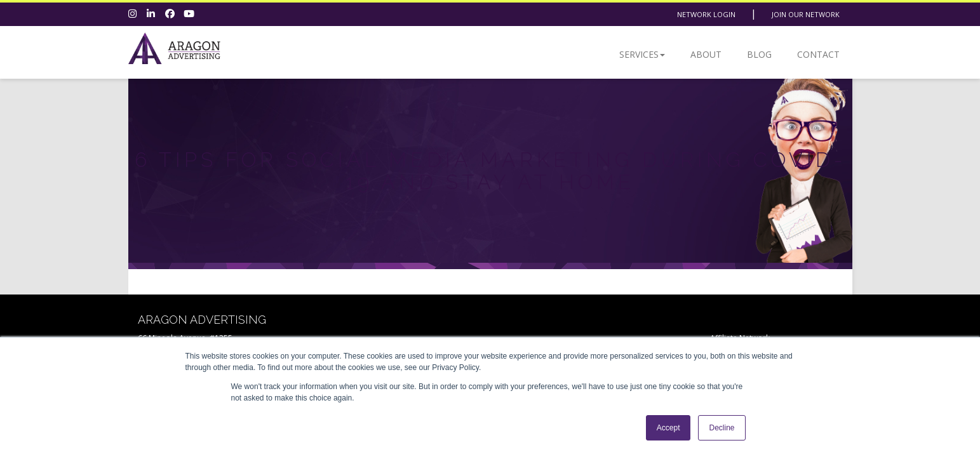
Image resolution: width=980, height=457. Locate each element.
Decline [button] (722, 428)
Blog (759, 54)
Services (642, 54)
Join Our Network (806, 14)
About (706, 54)
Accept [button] (668, 428)
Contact (818, 54)
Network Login (706, 14)
